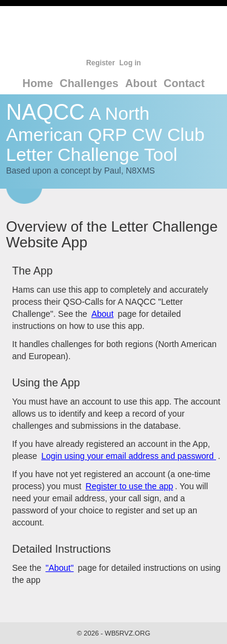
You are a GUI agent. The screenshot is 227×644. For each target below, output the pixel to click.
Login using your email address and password (129, 456)
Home (38, 83)
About (141, 83)
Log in (130, 63)
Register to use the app (129, 486)
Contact (184, 83)
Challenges (89, 83)
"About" (60, 568)
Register (100, 63)
